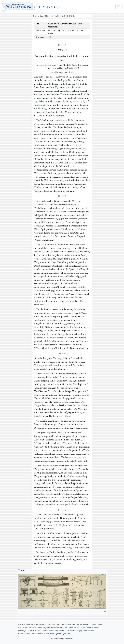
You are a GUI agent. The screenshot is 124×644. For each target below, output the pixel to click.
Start (35, 16)
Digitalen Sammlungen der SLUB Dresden (59, 630)
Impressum (68, 638)
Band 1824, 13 (46, 16)
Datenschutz (57, 638)
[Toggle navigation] (119, 7)
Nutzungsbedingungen (60, 633)
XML (50, 37)
